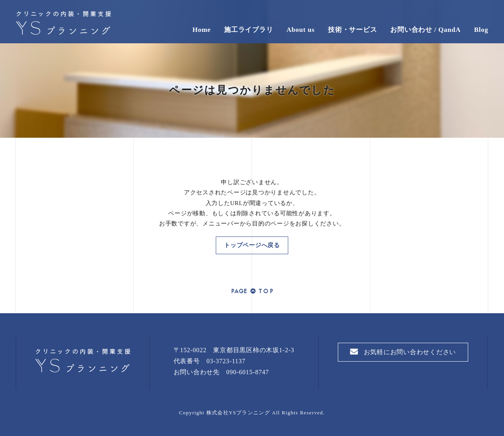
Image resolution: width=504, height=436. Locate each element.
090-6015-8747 (248, 372)
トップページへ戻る (252, 245)
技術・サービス (352, 30)
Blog (481, 30)
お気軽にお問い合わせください (403, 352)
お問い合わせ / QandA (425, 30)
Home (202, 30)
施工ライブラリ (248, 30)
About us (300, 30)
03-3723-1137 (226, 361)
